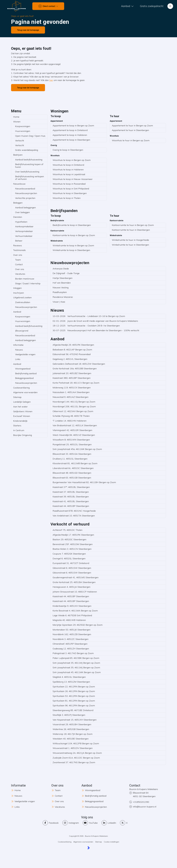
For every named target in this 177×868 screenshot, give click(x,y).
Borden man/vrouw (25, 279)
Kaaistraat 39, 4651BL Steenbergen (71, 497)
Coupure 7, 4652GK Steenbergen (69, 554)
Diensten (18, 217)
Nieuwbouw (19, 184)
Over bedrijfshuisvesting (27, 172)
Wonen (17, 122)
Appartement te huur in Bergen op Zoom (132, 126)
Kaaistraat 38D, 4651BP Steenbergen (72, 378)
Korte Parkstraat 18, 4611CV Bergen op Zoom (76, 383)
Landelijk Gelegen (22, 402)
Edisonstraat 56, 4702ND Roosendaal (72, 354)
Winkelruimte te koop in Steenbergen (71, 250)
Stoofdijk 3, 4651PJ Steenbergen (69, 715)
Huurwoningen (23, 131)
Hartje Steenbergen (63, 278)
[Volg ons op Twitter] (124, 823)
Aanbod (17, 312)
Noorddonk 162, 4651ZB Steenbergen (72, 634)
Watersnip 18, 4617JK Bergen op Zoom (73, 734)
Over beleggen (22, 212)
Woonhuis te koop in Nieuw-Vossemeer (73, 179)
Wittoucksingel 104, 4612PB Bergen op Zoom (76, 743)
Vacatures (20, 274)
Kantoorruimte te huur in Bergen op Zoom (133, 225)
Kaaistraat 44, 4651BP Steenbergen (71, 506)
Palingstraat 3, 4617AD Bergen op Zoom (73, 653)
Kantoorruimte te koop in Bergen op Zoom (74, 235)
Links (18, 359)
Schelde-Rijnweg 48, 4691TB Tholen (71, 416)
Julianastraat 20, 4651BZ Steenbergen (72, 373)
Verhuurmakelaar (24, 236)
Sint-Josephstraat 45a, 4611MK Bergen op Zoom (77, 449)
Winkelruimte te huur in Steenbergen (130, 245)
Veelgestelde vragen (25, 354)
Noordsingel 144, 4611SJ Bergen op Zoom (74, 402)
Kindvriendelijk (20, 421)
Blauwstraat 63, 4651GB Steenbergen (72, 478)
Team (18, 260)
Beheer (19, 241)
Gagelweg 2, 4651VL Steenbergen (70, 359)
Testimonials (19, 250)
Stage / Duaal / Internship (28, 283)
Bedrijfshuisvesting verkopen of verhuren (29, 178)
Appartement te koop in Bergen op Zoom (73, 126)
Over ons (18, 255)
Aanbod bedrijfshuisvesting (29, 160)
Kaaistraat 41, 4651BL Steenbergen (71, 501)
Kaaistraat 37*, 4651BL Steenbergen (71, 487)
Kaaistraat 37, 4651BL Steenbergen (71, 492)
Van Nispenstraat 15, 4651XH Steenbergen (75, 720)
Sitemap (17, 397)
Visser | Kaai (59, 302)
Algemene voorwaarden (25, 392)
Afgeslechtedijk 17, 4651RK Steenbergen (73, 535)
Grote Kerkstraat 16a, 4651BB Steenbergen (75, 368)
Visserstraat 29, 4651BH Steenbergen (72, 724)
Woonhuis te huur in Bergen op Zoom (131, 140)
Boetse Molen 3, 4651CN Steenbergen (72, 549)
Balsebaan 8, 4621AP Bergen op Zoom (72, 350)
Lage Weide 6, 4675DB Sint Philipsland (72, 615)
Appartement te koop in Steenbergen (71, 140)
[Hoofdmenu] (170, 6)
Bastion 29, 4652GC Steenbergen (69, 539)
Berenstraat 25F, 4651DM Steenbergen (73, 544)
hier (51, 80)
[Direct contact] (48, 6)
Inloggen (17, 288)
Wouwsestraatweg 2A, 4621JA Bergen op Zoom (77, 753)
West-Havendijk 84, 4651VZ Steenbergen (74, 435)
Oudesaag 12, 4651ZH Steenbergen (71, 649)
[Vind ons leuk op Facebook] (51, 823)
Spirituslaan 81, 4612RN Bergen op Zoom (74, 701)
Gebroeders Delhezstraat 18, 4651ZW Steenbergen (79, 364)
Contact (19, 264)
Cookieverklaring (21, 388)
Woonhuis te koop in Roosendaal (69, 184)
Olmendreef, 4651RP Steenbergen (70, 644)
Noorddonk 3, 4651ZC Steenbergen (70, 639)
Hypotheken (21, 222)
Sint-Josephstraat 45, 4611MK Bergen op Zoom (77, 672)
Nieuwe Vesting (61, 288)
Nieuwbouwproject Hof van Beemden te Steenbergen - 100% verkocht (96, 330)
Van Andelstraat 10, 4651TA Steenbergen (74, 516)
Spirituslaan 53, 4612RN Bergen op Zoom (74, 696)
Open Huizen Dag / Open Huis (30, 136)
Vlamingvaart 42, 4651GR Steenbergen (72, 430)
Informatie (18, 345)
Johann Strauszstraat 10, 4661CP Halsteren (75, 592)
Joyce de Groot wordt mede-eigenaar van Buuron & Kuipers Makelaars (95, 321)
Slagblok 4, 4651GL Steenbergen (69, 677)
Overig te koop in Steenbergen (68, 150)
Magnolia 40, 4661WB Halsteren (69, 620)
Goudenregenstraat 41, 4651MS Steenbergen (76, 577)
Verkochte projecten (25, 198)
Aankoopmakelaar (24, 226)
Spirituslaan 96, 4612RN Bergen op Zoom (74, 705)
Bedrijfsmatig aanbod (26, 373)
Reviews (18, 245)
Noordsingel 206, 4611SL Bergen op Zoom (74, 406)
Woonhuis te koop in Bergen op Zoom (72, 160)
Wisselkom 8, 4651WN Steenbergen (71, 440)
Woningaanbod (23, 369)
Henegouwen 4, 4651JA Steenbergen (71, 587)
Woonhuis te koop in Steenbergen (70, 193)
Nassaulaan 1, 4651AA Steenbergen (71, 392)
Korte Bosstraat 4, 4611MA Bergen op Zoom (75, 611)
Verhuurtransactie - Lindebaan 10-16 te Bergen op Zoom (89, 316)
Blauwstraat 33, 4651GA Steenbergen (72, 454)
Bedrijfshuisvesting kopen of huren (29, 166)
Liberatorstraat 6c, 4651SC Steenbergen (73, 468)
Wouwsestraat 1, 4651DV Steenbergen (73, 748)
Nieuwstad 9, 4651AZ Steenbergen (70, 397)
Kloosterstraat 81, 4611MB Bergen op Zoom (75, 463)
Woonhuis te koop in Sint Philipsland (71, 189)
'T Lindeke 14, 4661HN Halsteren (70, 421)
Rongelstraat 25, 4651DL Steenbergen (72, 444)
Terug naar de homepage (28, 30)
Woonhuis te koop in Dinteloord (68, 165)
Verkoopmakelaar (24, 231)
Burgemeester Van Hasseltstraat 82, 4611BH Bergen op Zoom (84, 482)
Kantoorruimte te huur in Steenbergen (131, 230)
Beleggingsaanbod (24, 378)
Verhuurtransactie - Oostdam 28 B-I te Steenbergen (86, 326)
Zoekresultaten (23, 302)
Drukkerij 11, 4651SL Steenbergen (70, 459)
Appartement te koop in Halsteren (70, 135)
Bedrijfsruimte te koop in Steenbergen (72, 225)
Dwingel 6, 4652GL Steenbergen (69, 558)
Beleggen (18, 203)
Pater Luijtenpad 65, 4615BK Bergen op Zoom (76, 658)
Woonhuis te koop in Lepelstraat (69, 174)
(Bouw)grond (22, 331)
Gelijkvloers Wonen (23, 411)
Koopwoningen (23, 126)
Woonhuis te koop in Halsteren (68, 170)
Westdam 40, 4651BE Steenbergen (71, 739)
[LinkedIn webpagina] (109, 823)
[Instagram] (71, 823)
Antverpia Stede (61, 269)
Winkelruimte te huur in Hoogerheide (130, 240)
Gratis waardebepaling (27, 150)
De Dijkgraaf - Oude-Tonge (66, 273)
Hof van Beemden (62, 283)
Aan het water (20, 407)
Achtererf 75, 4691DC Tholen (67, 530)
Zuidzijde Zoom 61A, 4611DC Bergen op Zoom (76, 758)
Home (16, 117)
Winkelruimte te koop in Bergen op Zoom (73, 245)
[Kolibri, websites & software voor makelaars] (89, 848)
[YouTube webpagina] (90, 823)
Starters (17, 426)
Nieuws (19, 350)
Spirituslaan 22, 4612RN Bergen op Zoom (74, 687)
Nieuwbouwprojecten (26, 193)
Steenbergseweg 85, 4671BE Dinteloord (73, 710)
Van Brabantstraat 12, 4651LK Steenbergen (75, 425)
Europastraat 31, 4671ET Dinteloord (71, 563)
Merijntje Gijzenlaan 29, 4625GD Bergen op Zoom (78, 625)
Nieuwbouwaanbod (25, 189)
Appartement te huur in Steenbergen (130, 130)
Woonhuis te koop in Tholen (67, 198)
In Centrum (19, 430)
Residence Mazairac (63, 297)
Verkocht (20, 141)
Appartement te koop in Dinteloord (70, 130)
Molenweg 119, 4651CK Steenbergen (72, 388)
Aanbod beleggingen (25, 208)
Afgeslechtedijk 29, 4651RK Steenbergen (73, 345)
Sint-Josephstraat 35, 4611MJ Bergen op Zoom (76, 663)
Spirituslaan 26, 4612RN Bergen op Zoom (74, 691)
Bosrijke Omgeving (22, 435)
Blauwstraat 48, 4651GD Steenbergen (72, 473)
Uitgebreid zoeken (22, 297)
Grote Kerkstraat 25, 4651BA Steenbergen (74, 582)
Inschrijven (18, 293)
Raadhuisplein (60, 292)
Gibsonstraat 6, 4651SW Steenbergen (72, 568)
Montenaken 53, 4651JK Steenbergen (71, 630)
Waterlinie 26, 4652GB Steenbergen (71, 729)
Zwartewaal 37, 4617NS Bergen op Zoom (74, 762)
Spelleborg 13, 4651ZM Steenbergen (71, 682)
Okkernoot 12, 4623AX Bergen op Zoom (73, 411)
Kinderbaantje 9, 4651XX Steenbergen (72, 606)
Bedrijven (18, 155)
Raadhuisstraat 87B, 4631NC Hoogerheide (74, 511)
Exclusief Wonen (22, 416)
